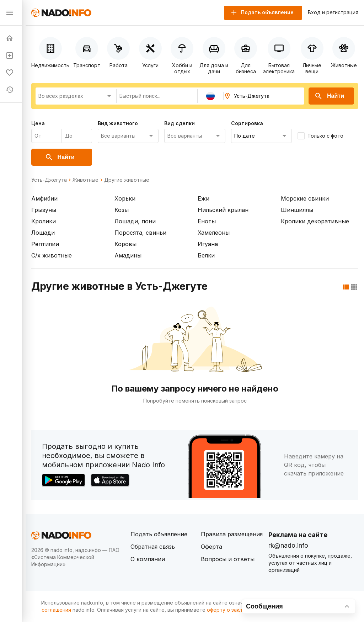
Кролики (44, 221)
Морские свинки (305, 198)
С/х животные (52, 255)
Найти (329, 96)
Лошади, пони (135, 221)
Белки (206, 255)
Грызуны (44, 210)
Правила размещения (232, 534)
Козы (122, 210)
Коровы (125, 244)
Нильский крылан (223, 210)
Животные (85, 180)
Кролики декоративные (315, 221)
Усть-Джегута (49, 180)
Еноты (207, 221)
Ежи (204, 198)
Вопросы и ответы (228, 559)
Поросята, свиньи (140, 233)
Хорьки (125, 198)
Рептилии (45, 244)
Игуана (208, 244)
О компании (148, 559)
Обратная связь (153, 547)
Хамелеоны (214, 233)
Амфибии (44, 198)
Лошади (43, 233)
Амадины (128, 255)
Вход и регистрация (333, 12)
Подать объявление (159, 534)
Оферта (212, 547)
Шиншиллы (297, 210)
